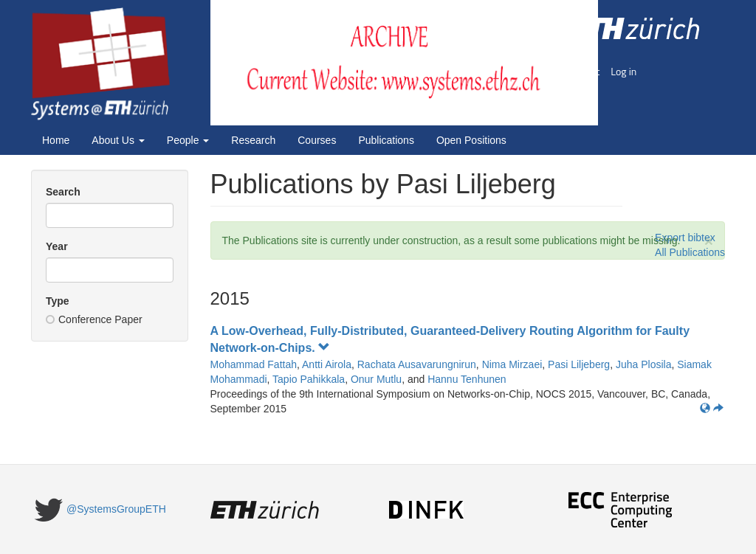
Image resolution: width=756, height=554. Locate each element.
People (188, 140)
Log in (623, 71)
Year (57, 246)
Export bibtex (685, 238)
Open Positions (471, 140)
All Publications (690, 252)
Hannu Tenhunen (467, 379)
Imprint (584, 71)
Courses (317, 140)
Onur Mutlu (376, 379)
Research (253, 140)
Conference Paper (94, 319)
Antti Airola (327, 364)
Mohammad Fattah (254, 364)
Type (58, 301)
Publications (386, 140)
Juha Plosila (644, 364)
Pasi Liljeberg (579, 364)
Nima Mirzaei (512, 364)
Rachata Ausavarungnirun (417, 364)
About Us (118, 140)
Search (63, 192)
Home (56, 140)
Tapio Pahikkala (309, 379)
